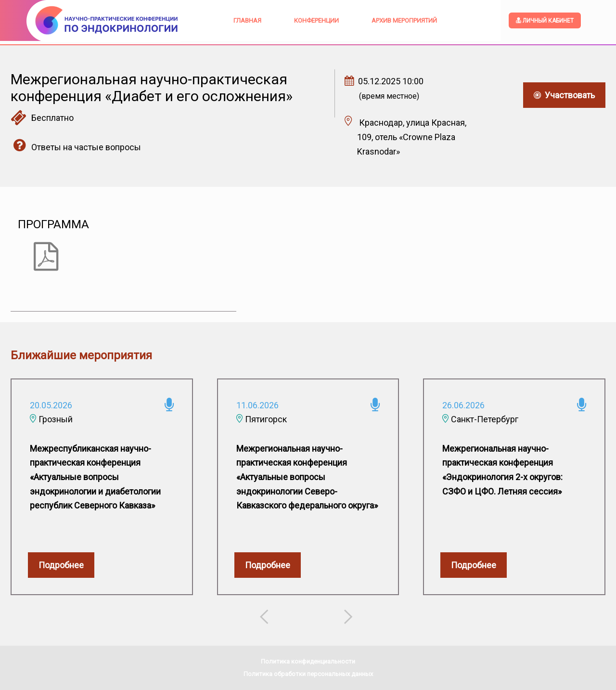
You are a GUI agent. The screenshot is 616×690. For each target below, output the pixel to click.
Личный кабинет (545, 20)
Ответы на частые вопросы (76, 147)
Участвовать (564, 95)
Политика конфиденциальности (308, 661)
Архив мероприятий (404, 20)
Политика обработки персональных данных (308, 674)
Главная (247, 20)
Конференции (316, 20)
